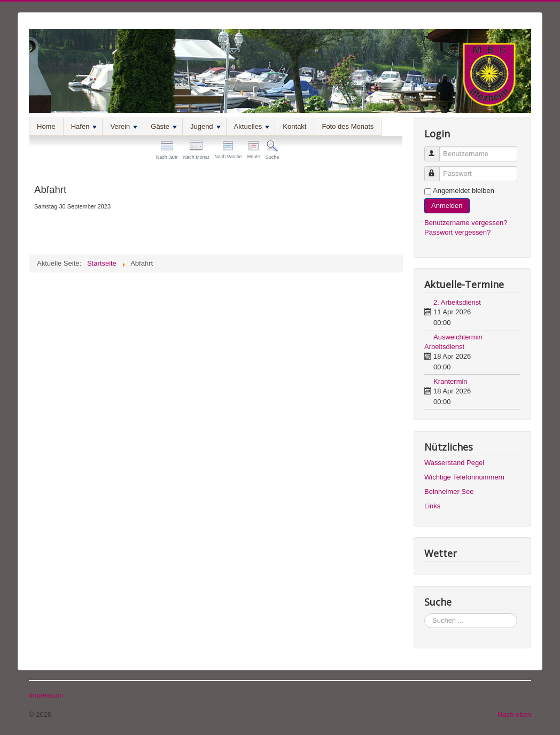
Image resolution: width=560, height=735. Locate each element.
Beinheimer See (449, 492)
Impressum (46, 695)
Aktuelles (252, 126)
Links (432, 506)
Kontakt (294, 126)
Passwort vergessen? (457, 232)
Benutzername (437, 149)
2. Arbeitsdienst (457, 302)
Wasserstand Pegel (454, 463)
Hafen (84, 126)
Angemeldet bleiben (464, 191)
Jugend (205, 126)
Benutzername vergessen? (466, 223)
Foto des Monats (348, 126)
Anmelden (447, 206)
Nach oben (514, 714)
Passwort (437, 169)
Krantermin (450, 381)
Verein (124, 126)
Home (46, 126)
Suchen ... (425, 613)
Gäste (164, 126)
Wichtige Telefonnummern (464, 477)
